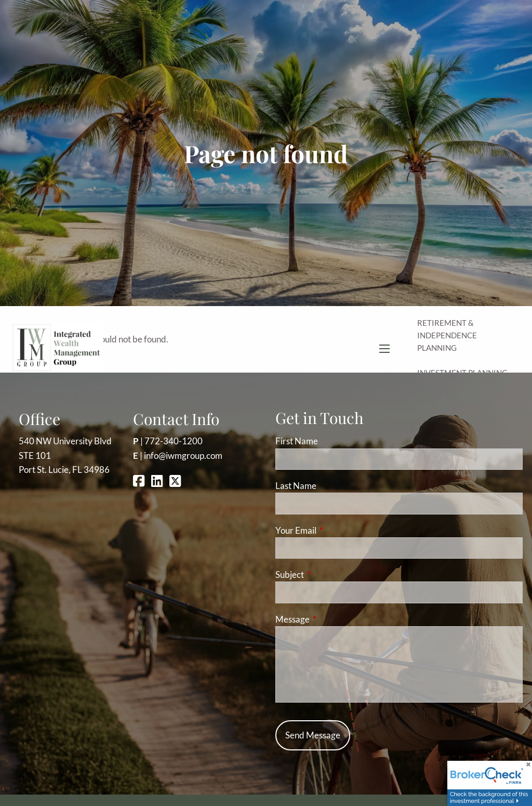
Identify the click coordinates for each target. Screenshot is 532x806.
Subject (330, 574)
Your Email (336, 530)
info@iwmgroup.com (183, 455)
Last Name (296, 486)
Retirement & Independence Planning (447, 335)
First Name (297, 441)
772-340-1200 (174, 441)
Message (333, 619)
